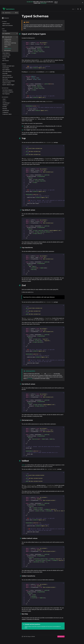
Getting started (8, 39)
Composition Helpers (7, 114)
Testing (4, 59)
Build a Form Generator (8, 25)
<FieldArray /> (5, 105)
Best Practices (6, 61)
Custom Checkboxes (7, 75)
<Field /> (4, 99)
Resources (5, 18)
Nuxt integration (6, 94)
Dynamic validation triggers (8, 85)
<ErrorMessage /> (6, 103)
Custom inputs (8, 45)
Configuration (5, 112)
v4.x (74, 9)
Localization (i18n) (6, 55)
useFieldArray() (6, 110)
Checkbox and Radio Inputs (8, 66)
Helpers (6, 47)
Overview (4, 31)
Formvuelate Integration (8, 92)
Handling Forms (8, 41)
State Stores (5, 79)
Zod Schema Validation (7, 90)
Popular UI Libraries (7, 83)
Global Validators (6, 53)
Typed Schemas (8, 49)
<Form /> (4, 101)
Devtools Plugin (6, 57)
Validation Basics (6, 24)
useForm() (5, 109)
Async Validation (6, 70)
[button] (83, 3)
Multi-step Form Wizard (8, 77)
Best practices (7, 50)
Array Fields (5, 73)
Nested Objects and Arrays (10, 43)
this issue (30, 379)
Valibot (23, 465)
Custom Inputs (6, 68)
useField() (4, 107)
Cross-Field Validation (7, 72)
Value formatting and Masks (9, 81)
